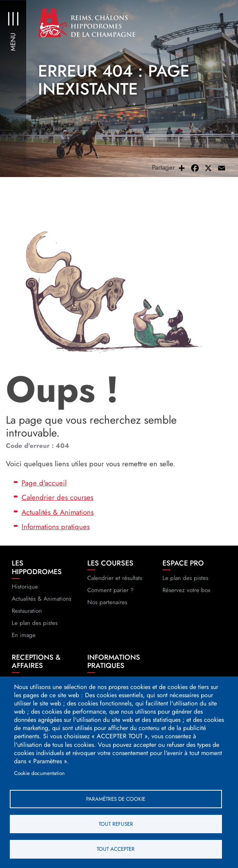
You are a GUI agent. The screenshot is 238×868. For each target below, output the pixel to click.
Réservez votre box (186, 593)
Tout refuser (116, 823)
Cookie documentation (39, 772)
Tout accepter (116, 849)
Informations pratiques (56, 529)
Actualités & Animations (58, 515)
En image (24, 638)
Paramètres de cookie (116, 798)
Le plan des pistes (35, 626)
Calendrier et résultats (115, 581)
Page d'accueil (44, 485)
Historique (25, 589)
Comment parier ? (110, 593)
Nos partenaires (107, 605)
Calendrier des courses (57, 500)
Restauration (27, 614)
